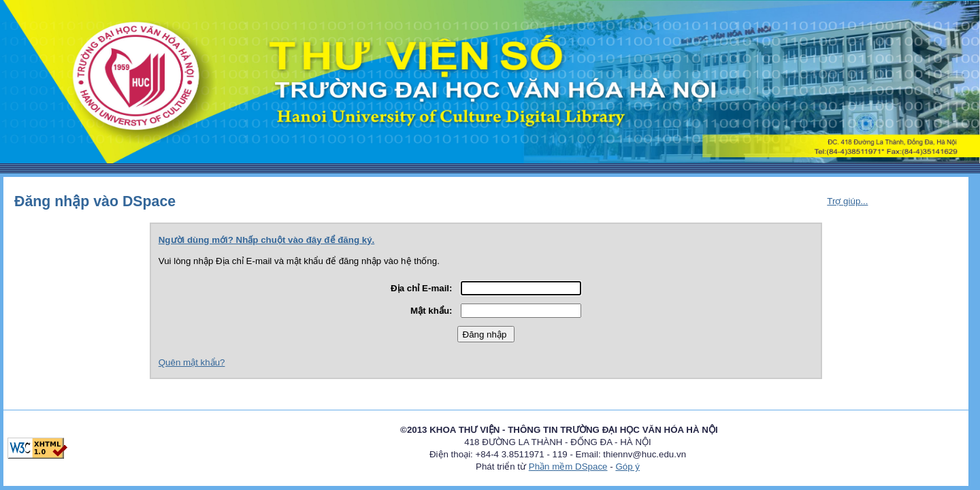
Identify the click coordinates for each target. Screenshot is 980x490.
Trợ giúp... (847, 201)
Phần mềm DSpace (568, 467)
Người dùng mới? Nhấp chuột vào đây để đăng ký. (267, 240)
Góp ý (627, 467)
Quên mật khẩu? (192, 362)
